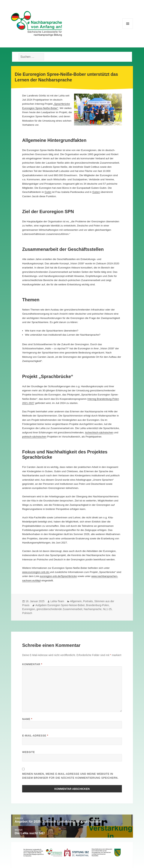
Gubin (48, 192)
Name (27, 719)
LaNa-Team (57, 601)
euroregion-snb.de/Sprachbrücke (58, 576)
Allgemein (76, 601)
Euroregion (29, 609)
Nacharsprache (93, 609)
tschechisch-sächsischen (99, 432)
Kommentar (32, 664)
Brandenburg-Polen (97, 605)
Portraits (88, 601)
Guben (96, 192)
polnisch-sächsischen (34, 437)
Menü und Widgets (128, 29)
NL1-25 (107, 609)
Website (28, 752)
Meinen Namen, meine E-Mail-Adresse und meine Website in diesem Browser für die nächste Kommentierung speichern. (70, 776)
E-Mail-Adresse (35, 736)
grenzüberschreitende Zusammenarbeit (59, 609)
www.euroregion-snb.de (36, 572)
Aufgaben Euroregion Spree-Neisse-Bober (60, 605)
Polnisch (27, 613)
